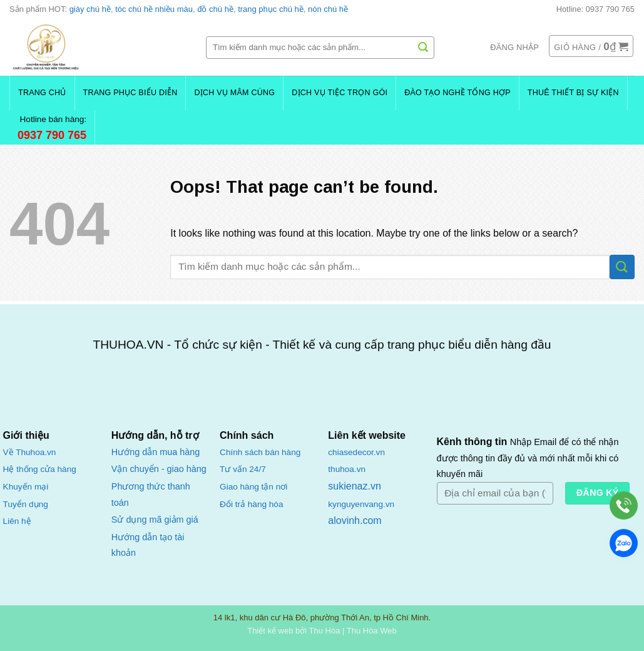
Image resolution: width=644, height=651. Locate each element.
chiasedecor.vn (356, 452)
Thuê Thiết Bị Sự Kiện (573, 93)
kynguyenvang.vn (361, 504)
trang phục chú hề (271, 9)
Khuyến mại (26, 487)
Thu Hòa (325, 631)
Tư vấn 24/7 (243, 469)
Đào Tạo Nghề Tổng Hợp (457, 93)
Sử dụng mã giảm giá (155, 520)
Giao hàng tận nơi (253, 487)
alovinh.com (355, 520)
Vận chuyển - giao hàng (159, 469)
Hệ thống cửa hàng (40, 469)
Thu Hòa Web (372, 631)
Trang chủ (42, 93)
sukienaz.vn (355, 486)
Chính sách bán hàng (260, 452)
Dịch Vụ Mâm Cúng (234, 93)
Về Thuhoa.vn (30, 452)
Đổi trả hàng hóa (251, 504)
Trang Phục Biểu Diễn (130, 93)
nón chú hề (328, 9)
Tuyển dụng (26, 504)
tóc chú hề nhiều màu (154, 9)
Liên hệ (17, 521)
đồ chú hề (215, 9)
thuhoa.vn (347, 469)
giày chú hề (90, 9)
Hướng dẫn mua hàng (156, 452)
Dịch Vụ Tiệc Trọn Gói (340, 93)
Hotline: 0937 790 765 (595, 9)
